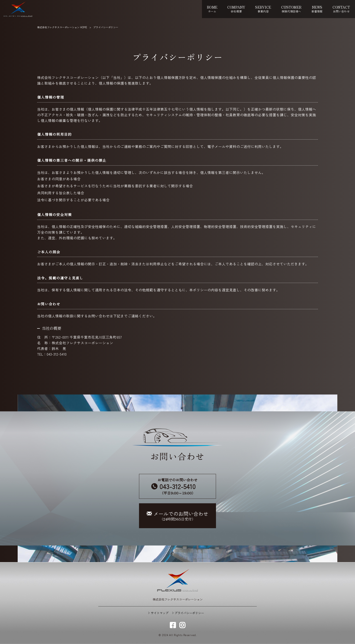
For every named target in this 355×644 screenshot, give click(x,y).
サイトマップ (160, 613)
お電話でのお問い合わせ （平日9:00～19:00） (177, 486)
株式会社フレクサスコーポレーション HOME (62, 27)
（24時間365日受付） (177, 516)
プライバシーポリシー (189, 613)
